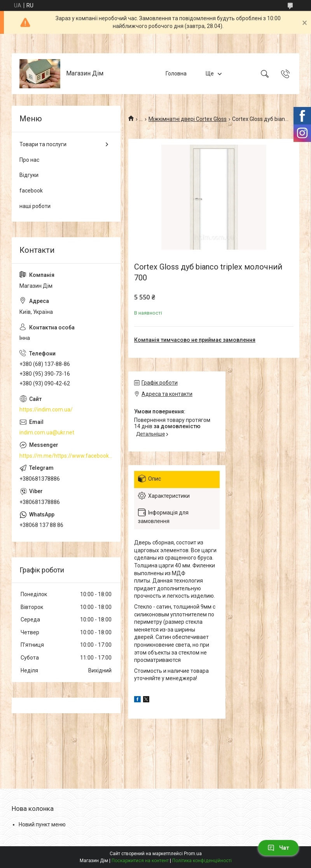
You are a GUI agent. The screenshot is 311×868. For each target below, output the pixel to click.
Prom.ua (193, 854)
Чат (278, 848)
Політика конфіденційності (202, 861)
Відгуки (29, 175)
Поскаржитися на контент (140, 861)
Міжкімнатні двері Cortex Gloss (188, 119)
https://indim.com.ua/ (46, 409)
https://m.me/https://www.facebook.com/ (66, 456)
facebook (31, 191)
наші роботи (35, 206)
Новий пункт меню (42, 824)
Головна (176, 73)
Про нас (29, 160)
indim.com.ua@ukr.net (47, 432)
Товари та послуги (43, 144)
